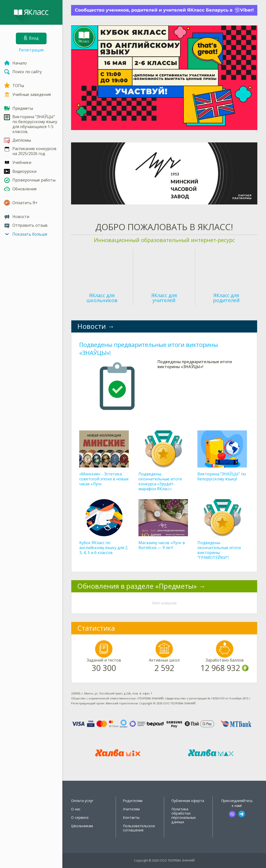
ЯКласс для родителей (226, 298)
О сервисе (80, 817)
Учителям (131, 809)
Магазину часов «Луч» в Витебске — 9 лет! (162, 545)
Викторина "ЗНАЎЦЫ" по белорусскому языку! (222, 476)
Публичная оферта (188, 801)
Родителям (133, 801)
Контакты (131, 817)
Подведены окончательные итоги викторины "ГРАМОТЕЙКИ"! (219, 550)
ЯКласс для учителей (164, 298)
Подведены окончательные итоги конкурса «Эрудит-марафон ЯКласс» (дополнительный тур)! (161, 484)
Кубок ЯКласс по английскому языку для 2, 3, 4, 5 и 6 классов (104, 548)
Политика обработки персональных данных (184, 815)
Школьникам (82, 826)
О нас (76, 809)
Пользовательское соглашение (139, 828)
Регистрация (31, 50)
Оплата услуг (82, 801)
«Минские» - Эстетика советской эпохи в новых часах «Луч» (104, 479)
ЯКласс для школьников (102, 298)
